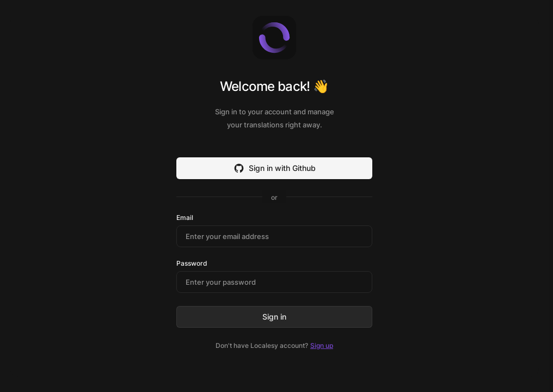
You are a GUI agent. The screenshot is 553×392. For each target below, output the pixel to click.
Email (185, 218)
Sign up (322, 345)
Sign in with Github (275, 168)
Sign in (274, 317)
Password (192, 264)
